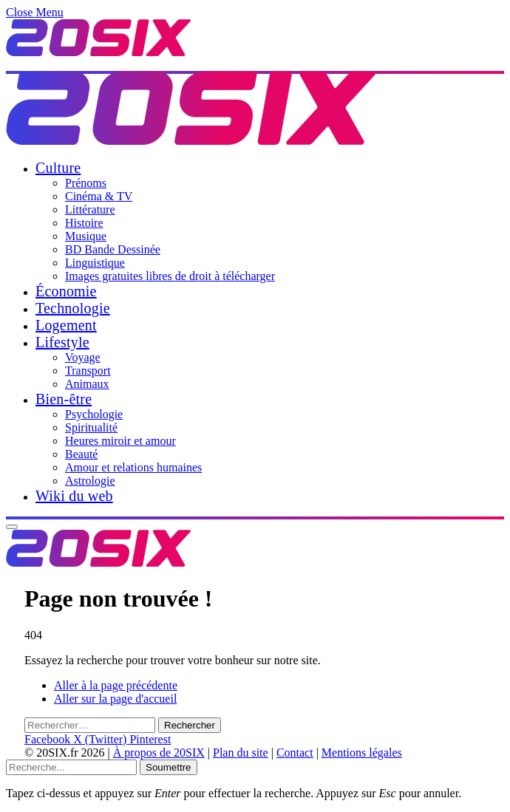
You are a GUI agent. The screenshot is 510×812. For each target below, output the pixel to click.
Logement (66, 325)
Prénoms (86, 183)
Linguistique (95, 263)
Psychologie (94, 414)
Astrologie (90, 481)
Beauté (81, 454)
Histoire (84, 223)
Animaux (87, 384)
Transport (88, 371)
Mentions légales (362, 753)
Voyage (83, 357)
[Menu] (12, 527)
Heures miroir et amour (120, 441)
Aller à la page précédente (116, 685)
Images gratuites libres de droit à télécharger (170, 276)
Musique (86, 236)
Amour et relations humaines (133, 467)
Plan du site (241, 753)
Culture (58, 168)
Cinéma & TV (99, 196)
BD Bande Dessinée (113, 249)
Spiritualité (91, 427)
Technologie (73, 308)
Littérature (90, 209)
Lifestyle (62, 342)
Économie (66, 291)
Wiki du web (74, 496)
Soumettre (169, 767)
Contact (295, 753)
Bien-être (64, 399)
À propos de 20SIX (159, 753)
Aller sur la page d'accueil (115, 699)
